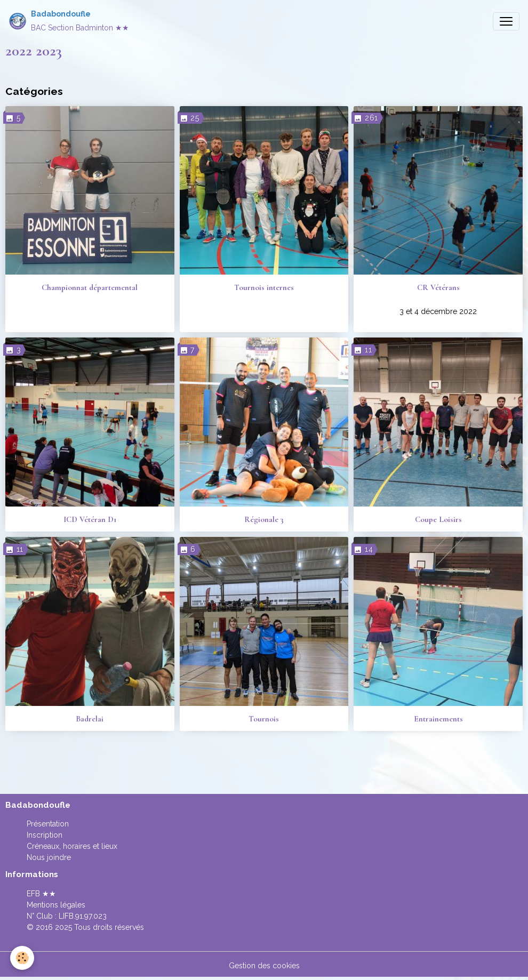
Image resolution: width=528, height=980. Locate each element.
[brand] (69, 21)
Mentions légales (56, 905)
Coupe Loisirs (438, 519)
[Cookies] (23, 958)
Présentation (48, 824)
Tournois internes (264, 287)
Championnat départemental (90, 287)
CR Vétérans (438, 287)
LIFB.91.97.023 (83, 916)
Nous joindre (49, 857)
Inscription (45, 835)
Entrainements (438, 719)
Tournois (264, 719)
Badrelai (90, 719)
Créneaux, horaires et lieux (72, 846)
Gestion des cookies (264, 966)
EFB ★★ (41, 894)
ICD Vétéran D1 (90, 519)
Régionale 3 (264, 519)
